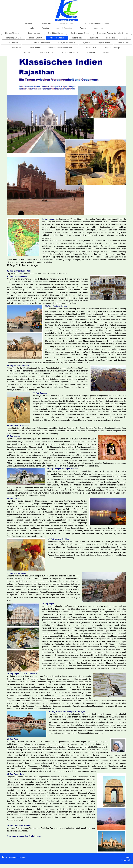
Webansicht (126, 860)
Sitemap (22, 857)
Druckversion (9, 857)
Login (129, 857)
